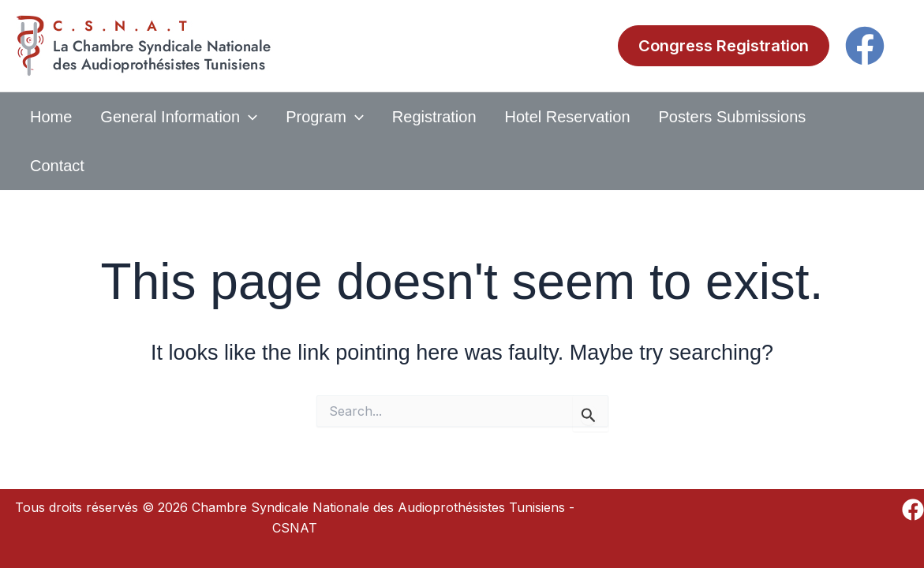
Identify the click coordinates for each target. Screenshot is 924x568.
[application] (249, 117)
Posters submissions (733, 117)
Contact (57, 166)
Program (325, 117)
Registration (434, 117)
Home (51, 117)
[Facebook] (865, 46)
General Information (179, 117)
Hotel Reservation (568, 117)
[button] (724, 46)
